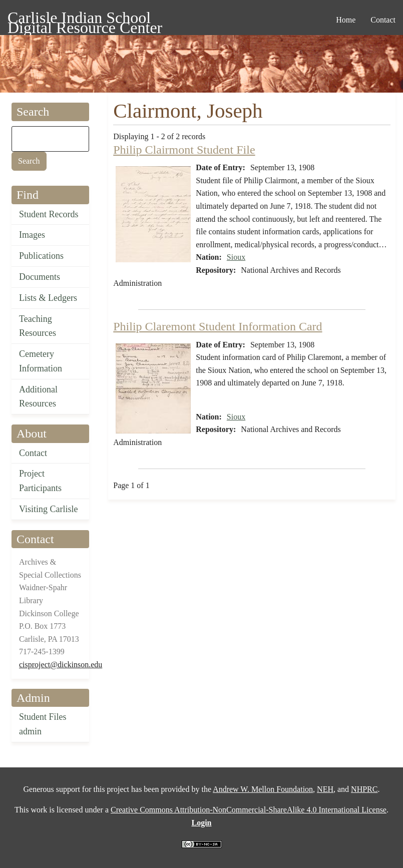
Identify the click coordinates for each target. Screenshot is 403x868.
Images (32, 235)
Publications (41, 256)
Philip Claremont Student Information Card (218, 326)
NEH (325, 789)
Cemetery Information (41, 361)
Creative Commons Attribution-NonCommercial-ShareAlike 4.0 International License (249, 810)
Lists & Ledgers (48, 298)
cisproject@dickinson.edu (61, 665)
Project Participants (40, 481)
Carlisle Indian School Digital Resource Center (85, 19)
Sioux (236, 257)
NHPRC (364, 789)
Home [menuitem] (346, 20)
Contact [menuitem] (383, 20)
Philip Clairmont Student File (184, 150)
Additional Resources (38, 397)
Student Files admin (43, 724)
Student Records (49, 214)
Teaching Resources (38, 326)
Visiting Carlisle (48, 509)
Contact (33, 453)
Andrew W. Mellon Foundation (263, 789)
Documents (40, 277)
